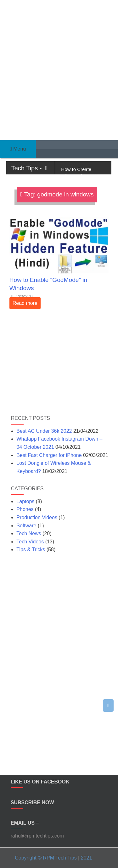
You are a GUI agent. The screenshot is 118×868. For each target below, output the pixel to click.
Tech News (29, 533)
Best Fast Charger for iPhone (49, 455)
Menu (18, 149)
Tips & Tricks (31, 549)
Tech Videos (30, 542)
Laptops (25, 501)
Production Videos (37, 517)
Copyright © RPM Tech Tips (46, 858)
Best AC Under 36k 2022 (44, 431)
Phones (25, 509)
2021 (87, 858)
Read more (25, 303)
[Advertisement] (59, 65)
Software (26, 526)
